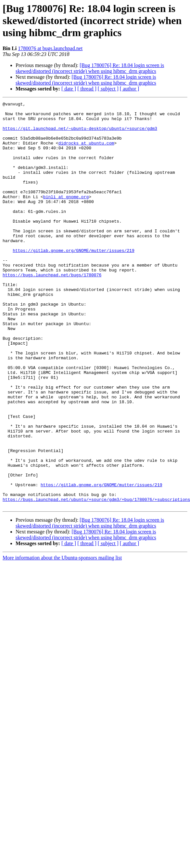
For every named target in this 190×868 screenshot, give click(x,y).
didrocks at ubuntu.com (86, 152)
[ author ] (130, 89)
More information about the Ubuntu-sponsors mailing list (62, 639)
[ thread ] (87, 89)
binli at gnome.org (66, 216)
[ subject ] (108, 89)
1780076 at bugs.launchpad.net (50, 48)
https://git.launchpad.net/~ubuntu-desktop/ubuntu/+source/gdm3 (80, 134)
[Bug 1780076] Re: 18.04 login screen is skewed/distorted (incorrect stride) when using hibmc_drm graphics (90, 68)
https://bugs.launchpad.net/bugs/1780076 (52, 310)
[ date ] (69, 89)
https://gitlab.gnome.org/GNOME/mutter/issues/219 (73, 281)
